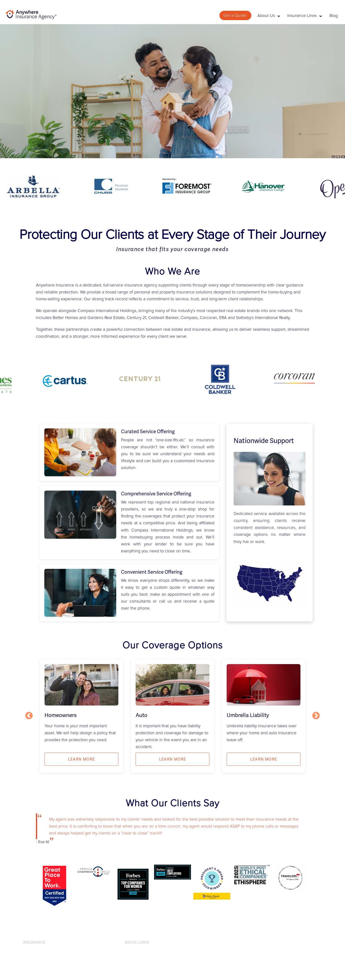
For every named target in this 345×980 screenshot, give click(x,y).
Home (28, 969)
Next (316, 716)
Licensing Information (142, 969)
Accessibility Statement (143, 961)
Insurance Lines (305, 16)
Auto (141, 715)
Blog (334, 16)
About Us (269, 16)
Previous (29, 716)
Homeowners (61, 715)
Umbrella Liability (248, 715)
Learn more (81, 759)
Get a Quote (235, 15)
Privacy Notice (136, 953)
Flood (27, 961)
